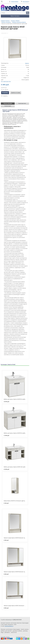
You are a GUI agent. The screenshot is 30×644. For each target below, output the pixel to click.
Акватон (27, 63)
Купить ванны (25, 629)
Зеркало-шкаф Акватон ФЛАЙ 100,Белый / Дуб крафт (17, 605)
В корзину (5, 92)
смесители (14, 632)
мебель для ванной (6, 631)
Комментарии (8, 106)
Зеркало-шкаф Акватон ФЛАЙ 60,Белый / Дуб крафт (16, 538)
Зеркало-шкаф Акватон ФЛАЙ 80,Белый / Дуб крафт (16, 572)
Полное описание (8, 103)
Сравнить (5, 96)
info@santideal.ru (9, 626)
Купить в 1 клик (16, 92)
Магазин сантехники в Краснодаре (10, 629)
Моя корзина (26, 2)
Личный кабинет (15, 2)
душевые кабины (17, 631)
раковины (7, 632)
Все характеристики (6, 81)
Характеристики (22, 103)
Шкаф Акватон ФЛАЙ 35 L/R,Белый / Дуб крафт (15, 501)
